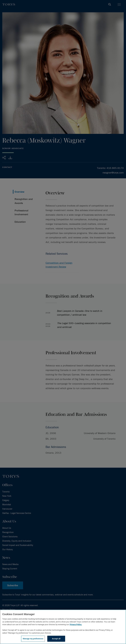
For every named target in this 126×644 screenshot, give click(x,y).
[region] (63, 627)
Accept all (56, 639)
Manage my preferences (33, 639)
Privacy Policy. (76, 624)
